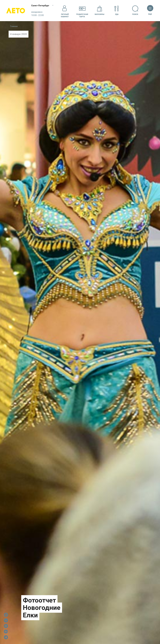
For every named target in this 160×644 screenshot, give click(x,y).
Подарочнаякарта (82, 10)
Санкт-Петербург (40, 5)
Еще (150, 10)
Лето (16, 11)
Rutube (6, 626)
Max (6, 615)
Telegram (6, 637)
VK (6, 620)
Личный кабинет (65, 10)
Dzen (6, 632)
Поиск (135, 10)
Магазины (100, 10)
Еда (117, 10)
